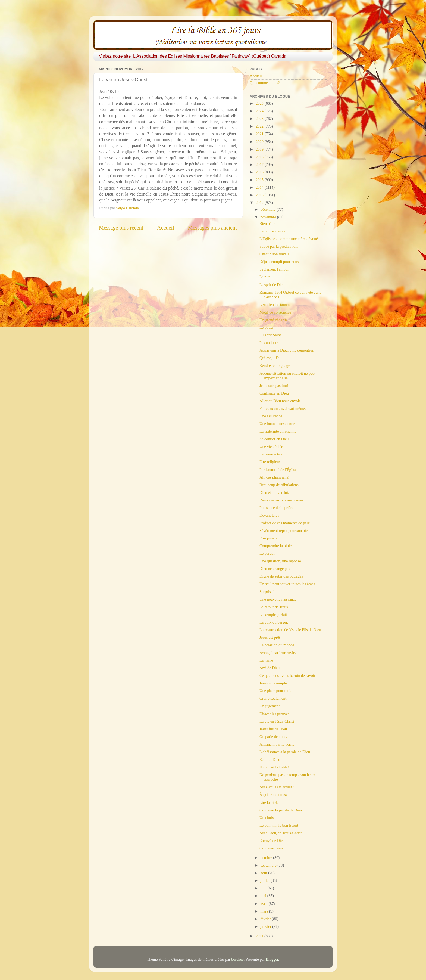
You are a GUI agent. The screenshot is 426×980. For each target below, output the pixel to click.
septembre (269, 865)
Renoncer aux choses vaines (281, 500)
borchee (237, 959)
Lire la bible (269, 802)
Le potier (267, 327)
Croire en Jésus (271, 848)
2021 (260, 134)
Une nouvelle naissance (278, 599)
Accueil (166, 228)
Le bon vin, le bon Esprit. (279, 825)
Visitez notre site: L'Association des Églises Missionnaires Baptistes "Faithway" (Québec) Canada (193, 56)
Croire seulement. (273, 698)
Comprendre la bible (275, 546)
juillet (266, 880)
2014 (260, 187)
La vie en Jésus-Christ (277, 721)
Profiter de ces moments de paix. (285, 523)
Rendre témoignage (275, 365)
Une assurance (271, 416)
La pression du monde (277, 645)
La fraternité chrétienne (278, 431)
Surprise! (267, 592)
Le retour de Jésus (274, 607)
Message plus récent (121, 228)
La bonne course (272, 231)
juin (264, 888)
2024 (260, 111)
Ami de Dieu (270, 668)
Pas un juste (269, 343)
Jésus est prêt (270, 637)
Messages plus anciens (213, 228)
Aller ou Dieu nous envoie (280, 401)
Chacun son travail (274, 254)
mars (265, 911)
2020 (260, 142)
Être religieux (270, 462)
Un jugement (270, 706)
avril (265, 904)
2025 (260, 103)
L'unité (265, 277)
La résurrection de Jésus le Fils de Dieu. (291, 630)
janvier (267, 926)
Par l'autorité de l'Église (278, 470)
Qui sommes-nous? (265, 83)
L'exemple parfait (273, 615)
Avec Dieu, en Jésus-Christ (281, 833)
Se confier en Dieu (274, 439)
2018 (260, 157)
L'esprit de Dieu (272, 285)
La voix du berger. (274, 622)
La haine (266, 660)
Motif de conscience (275, 312)
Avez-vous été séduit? (277, 787)
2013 (260, 195)
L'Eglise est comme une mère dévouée (289, 239)
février (266, 919)
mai (264, 896)
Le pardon (267, 553)
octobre (267, 858)
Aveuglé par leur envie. (278, 653)
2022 (260, 126)
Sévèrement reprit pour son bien (285, 531)
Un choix (267, 818)
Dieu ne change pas (275, 569)
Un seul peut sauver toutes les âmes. (288, 584)
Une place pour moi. (275, 691)
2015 (260, 180)
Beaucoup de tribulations (279, 485)
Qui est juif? (269, 358)
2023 (260, 119)
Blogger (272, 959)
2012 (260, 203)
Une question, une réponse (280, 561)
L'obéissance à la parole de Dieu (285, 752)
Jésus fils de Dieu (273, 729)
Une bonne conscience (277, 424)
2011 (260, 936)
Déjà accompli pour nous (279, 262)
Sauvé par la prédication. (279, 246)
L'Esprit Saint (270, 335)
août (264, 873)
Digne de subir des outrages (281, 576)
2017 (260, 165)
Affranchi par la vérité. (277, 744)
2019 (260, 149)
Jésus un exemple (273, 683)
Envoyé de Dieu (272, 841)
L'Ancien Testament (275, 305)
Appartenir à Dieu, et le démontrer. (287, 350)
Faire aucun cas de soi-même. (283, 408)
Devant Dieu (269, 515)
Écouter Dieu (270, 759)
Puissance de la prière (276, 508)
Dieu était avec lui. (274, 492)
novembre (269, 217)
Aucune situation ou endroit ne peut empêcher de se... (287, 376)
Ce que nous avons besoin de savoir (287, 675)
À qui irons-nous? (273, 795)
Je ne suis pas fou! (274, 386)
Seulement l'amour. (275, 269)
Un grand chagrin (273, 320)
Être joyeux (269, 538)
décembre (269, 209)
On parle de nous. (273, 737)
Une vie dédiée (271, 446)
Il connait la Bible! (274, 767)
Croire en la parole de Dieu (281, 810)
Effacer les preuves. (275, 714)
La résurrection (271, 454)
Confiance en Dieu (274, 393)
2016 (260, 172)
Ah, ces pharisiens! (274, 477)
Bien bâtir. (268, 224)
